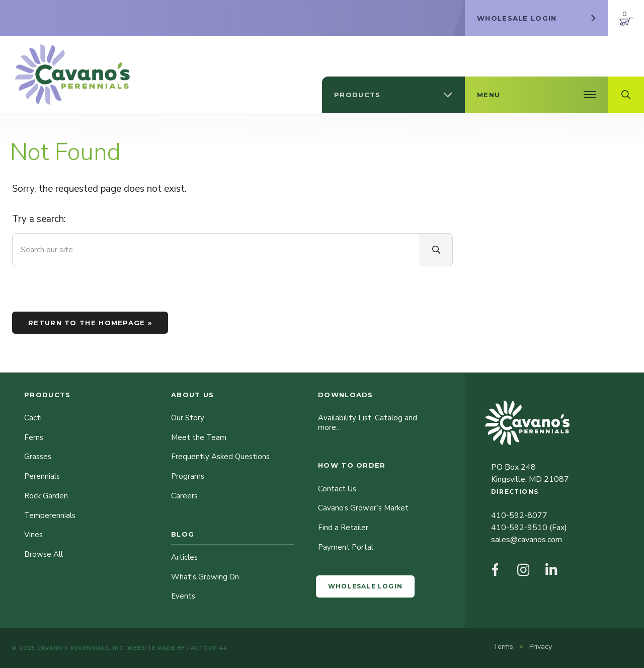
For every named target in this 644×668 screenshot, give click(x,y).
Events (183, 596)
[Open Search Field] (626, 95)
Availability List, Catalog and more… (368, 423)
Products (47, 395)
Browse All (44, 554)
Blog (183, 534)
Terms (504, 647)
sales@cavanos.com (527, 540)
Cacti (33, 418)
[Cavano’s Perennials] (72, 75)
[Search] (436, 250)
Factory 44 (207, 648)
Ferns (34, 437)
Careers (184, 496)
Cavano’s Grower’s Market (363, 508)
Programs (188, 476)
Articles (184, 557)
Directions (515, 492)
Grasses (38, 457)
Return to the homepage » (90, 323)
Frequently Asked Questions (220, 457)
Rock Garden (46, 496)
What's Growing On (205, 577)
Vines (33, 535)
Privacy (541, 647)
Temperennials (50, 515)
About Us (192, 395)
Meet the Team (199, 437)
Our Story (188, 418)
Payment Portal (346, 547)
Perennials (42, 476)
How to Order (352, 465)
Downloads (346, 395)
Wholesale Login (365, 586)
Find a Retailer (343, 528)
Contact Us (337, 489)
